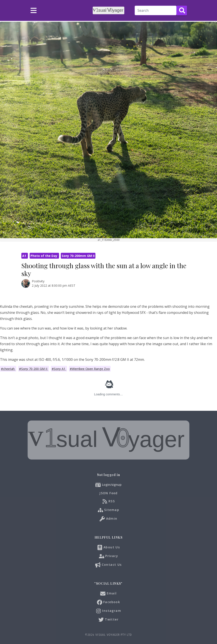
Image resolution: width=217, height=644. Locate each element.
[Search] (156, 10)
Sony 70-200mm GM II (78, 256)
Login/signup (112, 485)
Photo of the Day (44, 256)
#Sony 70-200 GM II (34, 369)
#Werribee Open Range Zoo (90, 369)
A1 (25, 256)
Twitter (108, 620)
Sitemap (108, 510)
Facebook (109, 602)
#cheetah (8, 369)
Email (108, 594)
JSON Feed (108, 493)
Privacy (108, 556)
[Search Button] (182, 10)
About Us (109, 547)
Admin (108, 519)
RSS (109, 501)
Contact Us (108, 565)
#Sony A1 (59, 369)
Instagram (108, 611)
